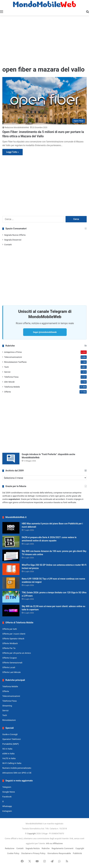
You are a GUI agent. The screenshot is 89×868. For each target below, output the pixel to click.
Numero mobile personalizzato (17, 768)
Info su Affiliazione (54, 843)
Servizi (7, 372)
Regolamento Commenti (62, 848)
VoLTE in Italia (9, 758)
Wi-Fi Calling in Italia (12, 763)
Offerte (8, 392)
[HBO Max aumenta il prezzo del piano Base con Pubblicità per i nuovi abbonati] (11, 528)
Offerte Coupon (10, 658)
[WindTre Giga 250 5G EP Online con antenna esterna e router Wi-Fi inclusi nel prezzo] (11, 569)
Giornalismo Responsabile (59, 853)
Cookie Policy (13, 853)
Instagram (7, 811)
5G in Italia (7, 749)
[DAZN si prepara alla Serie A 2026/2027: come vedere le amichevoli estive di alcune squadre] (11, 542)
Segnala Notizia (33, 848)
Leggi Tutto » (13, 152)
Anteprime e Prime (13, 352)
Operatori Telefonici (11, 739)
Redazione (10, 848)
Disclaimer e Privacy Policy (33, 853)
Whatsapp (7, 806)
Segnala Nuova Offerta (15, 235)
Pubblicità (77, 853)
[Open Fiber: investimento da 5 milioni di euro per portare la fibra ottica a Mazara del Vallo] (44, 101)
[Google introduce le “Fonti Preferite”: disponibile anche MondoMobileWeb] (11, 459)
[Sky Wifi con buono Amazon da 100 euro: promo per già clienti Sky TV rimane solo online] (11, 555)
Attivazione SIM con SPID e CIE (17, 773)
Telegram (7, 787)
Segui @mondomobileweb (45, 332)
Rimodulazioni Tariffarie (15, 362)
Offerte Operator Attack (13, 639)
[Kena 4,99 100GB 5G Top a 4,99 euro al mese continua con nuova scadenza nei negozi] (11, 583)
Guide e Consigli (10, 734)
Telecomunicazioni (13, 357)
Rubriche (46, 848)
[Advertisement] (44, 40)
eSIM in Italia (8, 753)
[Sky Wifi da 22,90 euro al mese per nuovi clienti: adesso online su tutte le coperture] (11, 611)
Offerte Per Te (9, 648)
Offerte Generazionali (12, 663)
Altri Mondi (9, 382)
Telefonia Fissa (11, 377)
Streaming (7, 706)
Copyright (32, 834)
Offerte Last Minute (11, 672)
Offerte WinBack (10, 643)
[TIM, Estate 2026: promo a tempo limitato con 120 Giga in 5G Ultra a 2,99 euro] (11, 597)
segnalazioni (14, 499)
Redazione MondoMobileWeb (17, 128)
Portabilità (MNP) (11, 744)
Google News (9, 792)
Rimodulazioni (9, 720)
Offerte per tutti (10, 629)
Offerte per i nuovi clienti (14, 634)
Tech (6, 367)
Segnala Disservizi (13, 240)
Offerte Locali (9, 667)
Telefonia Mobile (12, 387)
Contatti (8, 245)
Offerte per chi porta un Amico (17, 653)
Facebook (7, 797)
